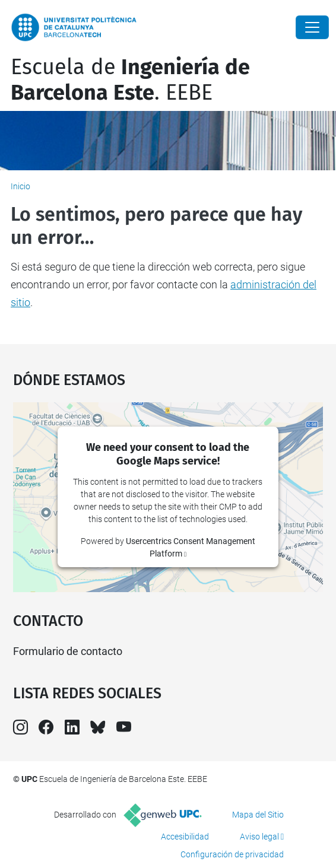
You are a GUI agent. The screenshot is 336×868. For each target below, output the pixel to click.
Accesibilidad (185, 837)
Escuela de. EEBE (130, 80)
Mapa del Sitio (258, 815)
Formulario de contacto (68, 651)
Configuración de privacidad (232, 854)
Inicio (20, 186)
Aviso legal (259, 837)
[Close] (312, 27)
